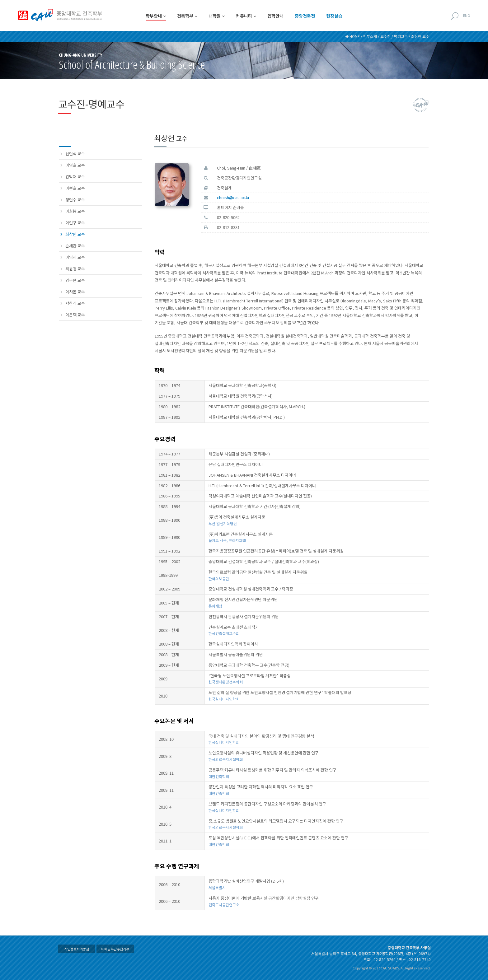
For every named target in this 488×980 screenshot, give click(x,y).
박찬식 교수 (75, 303)
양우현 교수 (75, 280)
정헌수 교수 (75, 200)
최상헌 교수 (75, 234)
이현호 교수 (75, 188)
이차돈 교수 (75, 292)
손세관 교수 (75, 246)
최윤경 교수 (75, 269)
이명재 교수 (75, 257)
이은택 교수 (75, 315)
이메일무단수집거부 (115, 949)
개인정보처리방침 (77, 949)
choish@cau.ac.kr (233, 197)
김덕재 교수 (75, 177)
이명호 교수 (75, 165)
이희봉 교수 (75, 211)
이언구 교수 (75, 223)
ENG (467, 15)
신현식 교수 (75, 154)
